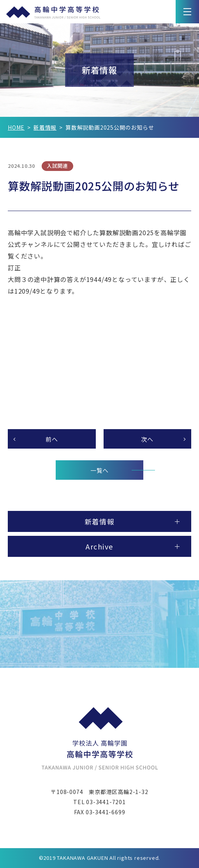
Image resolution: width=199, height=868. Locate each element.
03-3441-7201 (106, 802)
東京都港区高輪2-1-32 (118, 792)
